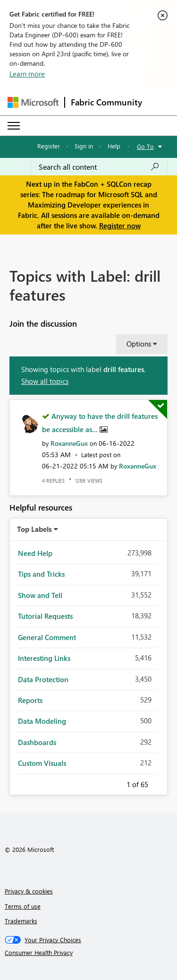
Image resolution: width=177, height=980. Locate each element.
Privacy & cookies (29, 891)
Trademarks (21, 921)
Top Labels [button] (34, 529)
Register (49, 146)
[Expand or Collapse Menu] (14, 126)
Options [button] (139, 344)
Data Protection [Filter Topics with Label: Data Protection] (43, 679)
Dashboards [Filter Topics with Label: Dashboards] (37, 742)
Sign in (84, 146)
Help (114, 146)
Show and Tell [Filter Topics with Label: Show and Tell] (40, 595)
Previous (115, 783)
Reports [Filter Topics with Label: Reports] (30, 700)
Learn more (27, 74)
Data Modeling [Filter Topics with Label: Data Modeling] (42, 721)
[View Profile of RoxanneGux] (69, 443)
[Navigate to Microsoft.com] (33, 102)
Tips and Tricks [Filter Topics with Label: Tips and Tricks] (41, 574)
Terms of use (23, 906)
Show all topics (45, 381)
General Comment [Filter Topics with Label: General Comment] (47, 637)
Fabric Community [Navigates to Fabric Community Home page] (106, 102)
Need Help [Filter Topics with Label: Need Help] (35, 553)
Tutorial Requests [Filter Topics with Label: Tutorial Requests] (45, 616)
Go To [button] (145, 146)
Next (160, 783)
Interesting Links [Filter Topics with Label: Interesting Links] (44, 658)
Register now (120, 225)
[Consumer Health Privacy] (89, 953)
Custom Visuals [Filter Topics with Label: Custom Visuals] (42, 763)
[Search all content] (99, 167)
